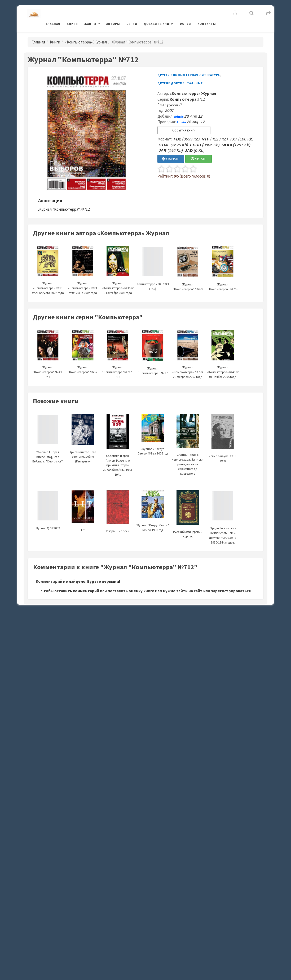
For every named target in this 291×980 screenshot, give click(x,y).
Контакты (207, 24)
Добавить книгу (158, 24)
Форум (185, 24)
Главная (53, 24)
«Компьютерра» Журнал (86, 42)
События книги (184, 130)
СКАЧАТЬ (171, 159)
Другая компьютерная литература (189, 75)
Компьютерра (183, 99)
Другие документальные (180, 83)
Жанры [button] (90, 24)
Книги (72, 24)
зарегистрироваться (231, 591)
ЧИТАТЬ (199, 159)
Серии (132, 24)
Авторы (113, 24)
